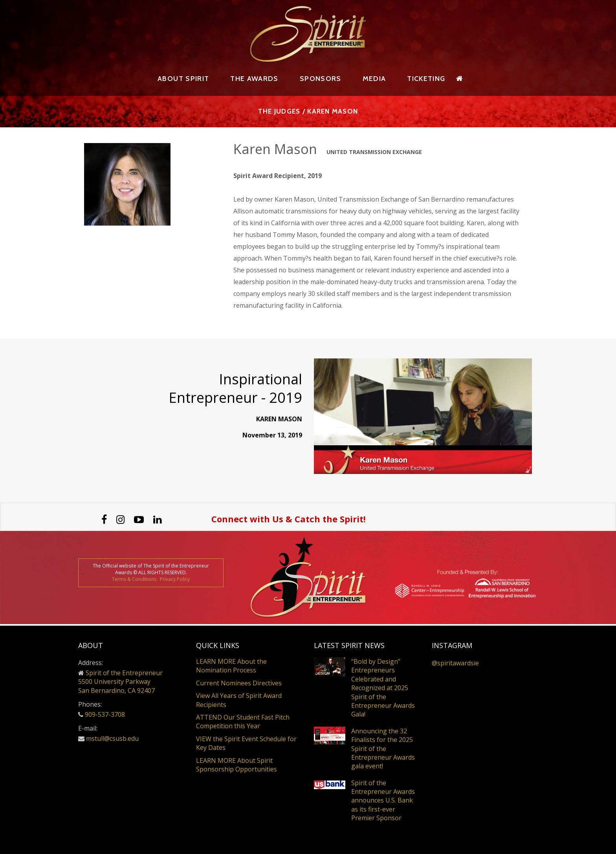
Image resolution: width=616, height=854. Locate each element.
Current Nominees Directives (239, 683)
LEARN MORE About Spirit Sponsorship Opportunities (236, 765)
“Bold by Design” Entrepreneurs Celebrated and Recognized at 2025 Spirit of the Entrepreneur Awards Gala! (383, 688)
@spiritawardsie (455, 663)
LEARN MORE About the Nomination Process (231, 666)
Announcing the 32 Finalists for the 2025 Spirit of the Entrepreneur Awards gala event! (383, 749)
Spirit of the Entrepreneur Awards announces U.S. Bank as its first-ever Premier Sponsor (383, 801)
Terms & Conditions (134, 581)
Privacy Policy (175, 581)
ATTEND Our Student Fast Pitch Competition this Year (243, 722)
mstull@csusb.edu (112, 739)
